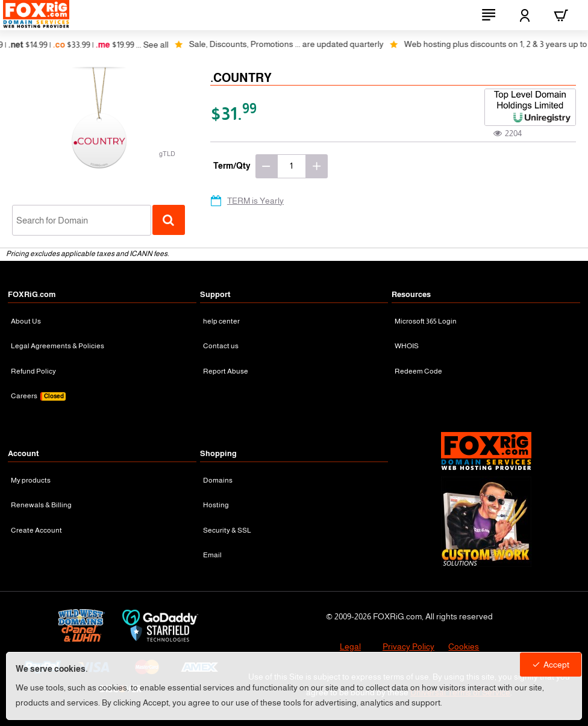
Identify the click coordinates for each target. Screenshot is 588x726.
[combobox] (82, 221)
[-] (266, 166)
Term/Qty (232, 166)
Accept (556, 665)
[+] (317, 166)
